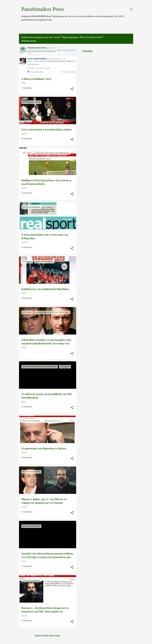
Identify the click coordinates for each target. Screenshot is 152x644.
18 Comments (27, 139)
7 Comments (26, 88)
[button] (72, 89)
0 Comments (27, 193)
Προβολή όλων (29, 41)
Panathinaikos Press (43, 9)
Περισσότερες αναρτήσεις (48, 636)
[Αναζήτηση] (131, 10)
